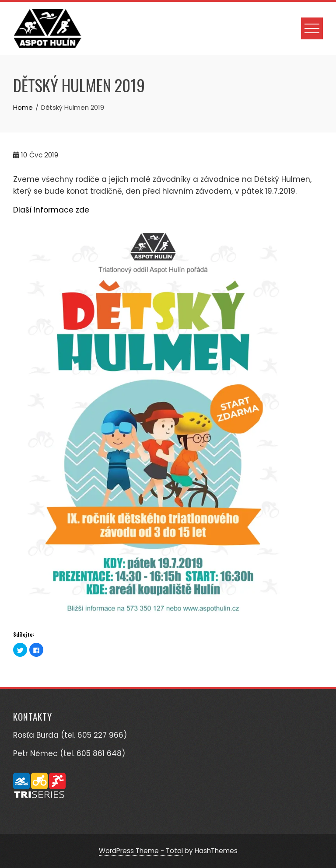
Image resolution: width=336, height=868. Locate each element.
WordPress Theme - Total (141, 851)
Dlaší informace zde (51, 210)
